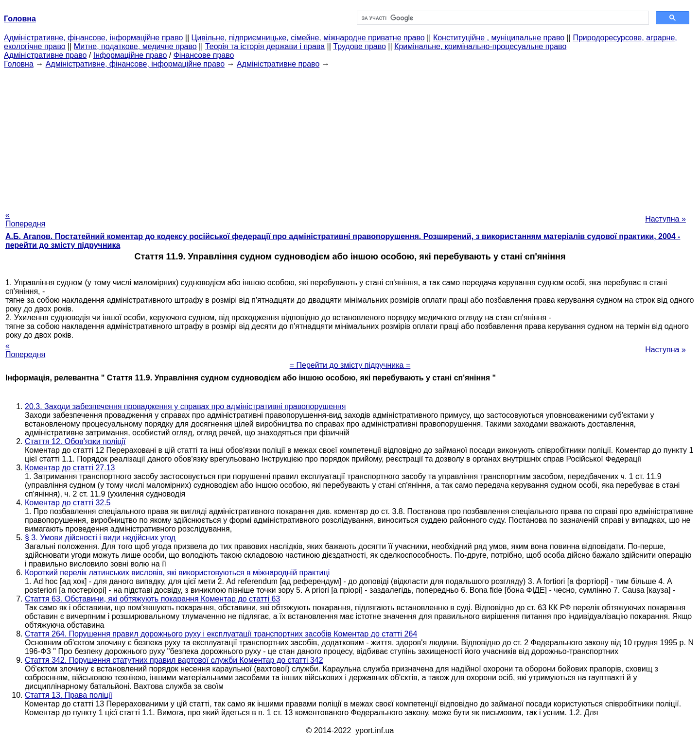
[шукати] (502, 18)
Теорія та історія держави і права (265, 46)
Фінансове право (204, 55)
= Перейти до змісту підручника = (350, 365)
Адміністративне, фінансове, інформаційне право (93, 38)
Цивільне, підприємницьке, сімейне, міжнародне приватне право (308, 38)
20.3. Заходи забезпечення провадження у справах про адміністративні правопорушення (185, 406)
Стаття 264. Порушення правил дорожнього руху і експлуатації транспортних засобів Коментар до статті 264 (221, 634)
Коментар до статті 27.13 (70, 468)
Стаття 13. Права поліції (69, 695)
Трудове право (359, 46)
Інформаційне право (130, 55)
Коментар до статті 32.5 (68, 503)
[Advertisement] (350, 137)
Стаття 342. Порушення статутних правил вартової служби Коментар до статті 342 (174, 660)
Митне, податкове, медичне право (135, 46)
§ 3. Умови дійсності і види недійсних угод (100, 538)
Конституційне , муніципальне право (499, 38)
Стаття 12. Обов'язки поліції (75, 441)
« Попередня (25, 219)
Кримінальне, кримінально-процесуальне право (480, 46)
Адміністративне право (45, 55)
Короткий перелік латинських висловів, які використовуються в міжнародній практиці (177, 573)
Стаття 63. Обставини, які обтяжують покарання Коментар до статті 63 (152, 599)
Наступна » (665, 219)
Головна (19, 64)
